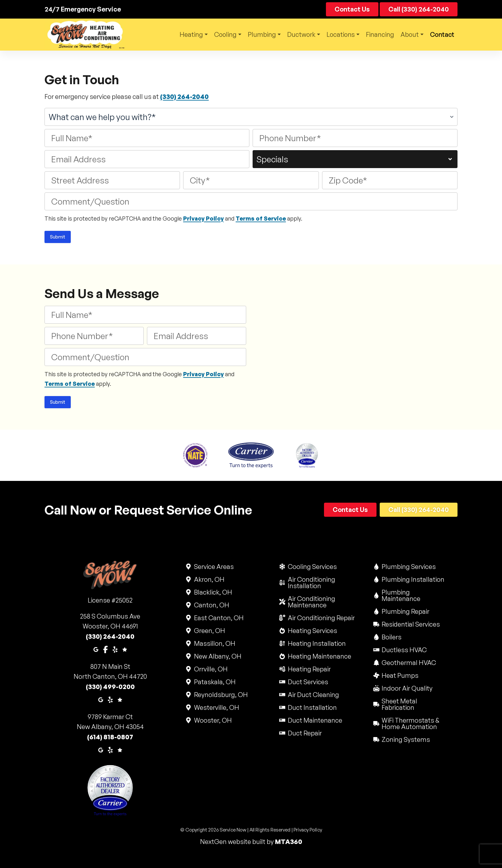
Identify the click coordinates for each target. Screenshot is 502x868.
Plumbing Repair (405, 611)
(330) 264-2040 (184, 97)
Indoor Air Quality (407, 688)
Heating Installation (316, 643)
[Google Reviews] (125, 649)
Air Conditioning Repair (321, 618)
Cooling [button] (220, 34)
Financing (379, 34)
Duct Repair (304, 733)
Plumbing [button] (257, 34)
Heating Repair (309, 669)
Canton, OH (211, 605)
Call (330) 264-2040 (419, 9)
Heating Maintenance (319, 656)
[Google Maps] (96, 649)
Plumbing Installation (413, 579)
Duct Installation (312, 707)
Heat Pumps (400, 675)
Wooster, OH (212, 720)
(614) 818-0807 (110, 737)
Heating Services (312, 631)
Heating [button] (185, 34)
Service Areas (213, 567)
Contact (352, 9)
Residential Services (411, 624)
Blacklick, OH (213, 592)
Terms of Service (261, 218)
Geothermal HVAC (409, 663)
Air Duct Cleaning (313, 695)
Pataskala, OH (214, 682)
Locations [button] (338, 34)
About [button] (409, 34)
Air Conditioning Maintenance (321, 602)
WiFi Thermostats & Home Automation (415, 723)
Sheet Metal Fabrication (415, 704)
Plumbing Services (409, 567)
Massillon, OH (214, 643)
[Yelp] (115, 649)
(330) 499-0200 (110, 687)
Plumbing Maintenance (415, 595)
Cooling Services (312, 567)
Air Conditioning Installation (321, 583)
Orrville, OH (210, 669)
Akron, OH (209, 579)
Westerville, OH (216, 707)
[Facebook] (105, 649)
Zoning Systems (406, 739)
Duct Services (308, 682)
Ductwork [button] (298, 34)
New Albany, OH (217, 656)
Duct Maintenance (315, 720)
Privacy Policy (203, 218)
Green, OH (209, 631)
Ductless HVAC (404, 650)
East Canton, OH (218, 618)
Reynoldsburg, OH (220, 695)
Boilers (391, 637)
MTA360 (289, 842)
